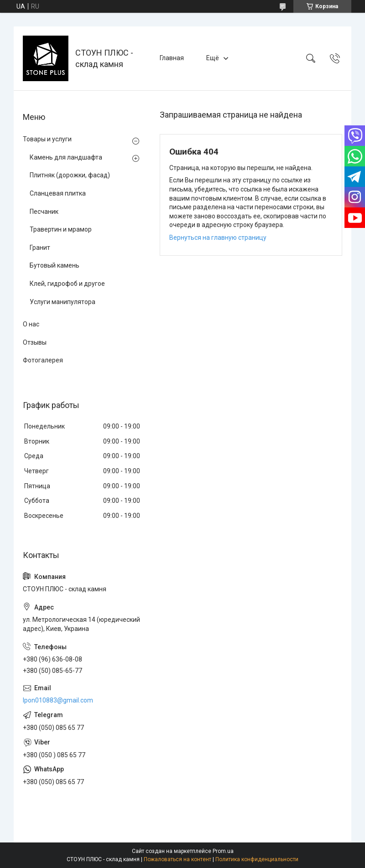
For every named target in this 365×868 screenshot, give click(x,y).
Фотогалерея (43, 360)
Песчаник (44, 212)
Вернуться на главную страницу (218, 238)
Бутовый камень (55, 265)
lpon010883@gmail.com (58, 700)
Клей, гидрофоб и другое (67, 284)
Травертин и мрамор (61, 229)
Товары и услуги (47, 139)
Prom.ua (223, 851)
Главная (172, 58)
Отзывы (35, 342)
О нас (31, 324)
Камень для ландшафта (66, 157)
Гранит (40, 248)
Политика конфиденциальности (257, 859)
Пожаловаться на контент (177, 859)
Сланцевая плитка (58, 193)
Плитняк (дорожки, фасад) (70, 175)
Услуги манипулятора (63, 302)
